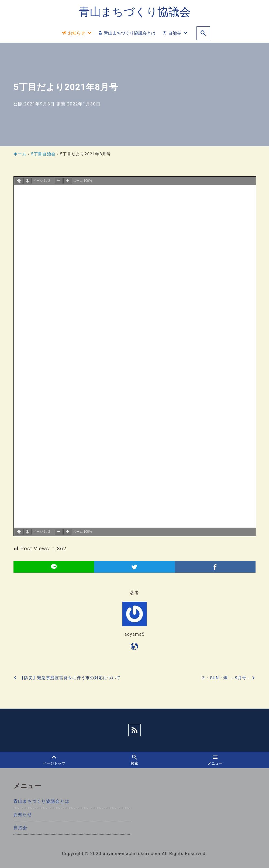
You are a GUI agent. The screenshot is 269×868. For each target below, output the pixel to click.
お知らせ (23, 814)
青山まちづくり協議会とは (41, 801)
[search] (203, 33)
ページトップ (54, 760)
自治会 (20, 828)
